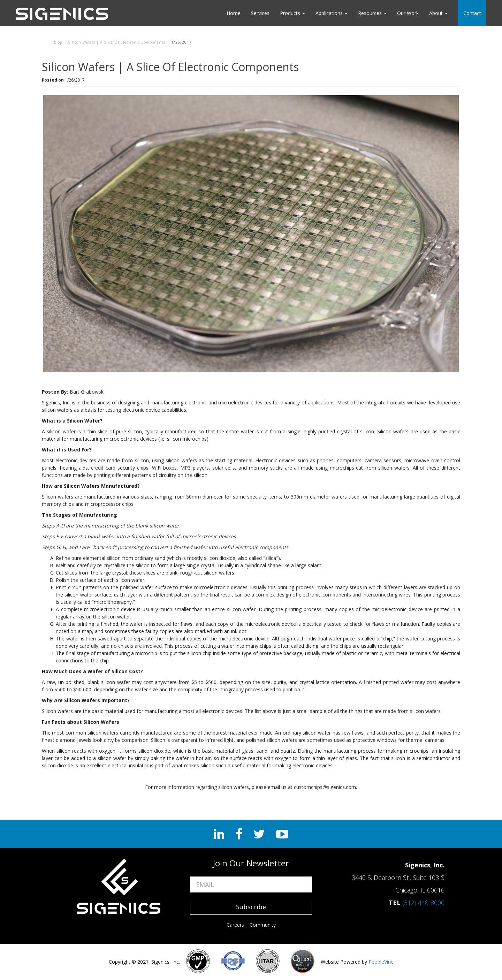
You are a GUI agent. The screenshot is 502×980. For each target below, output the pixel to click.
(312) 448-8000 (423, 903)
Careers (235, 925)
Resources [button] (372, 13)
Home (234, 13)
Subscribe (251, 907)
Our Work (408, 13)
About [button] (438, 13)
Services (260, 13)
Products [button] (292, 13)
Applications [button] (332, 13)
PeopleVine (381, 962)
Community (263, 925)
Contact (472, 13)
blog (58, 42)
